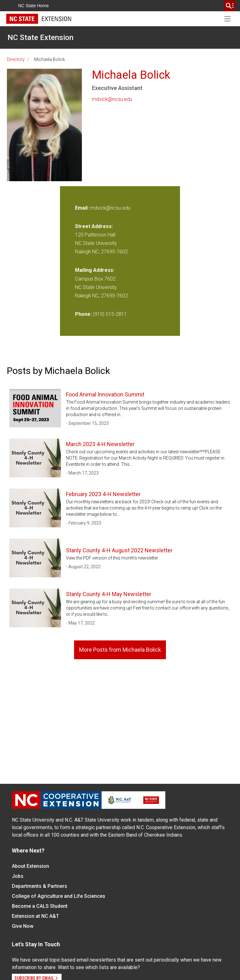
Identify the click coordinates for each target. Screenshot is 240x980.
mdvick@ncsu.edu (112, 99)
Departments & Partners (40, 886)
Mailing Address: (95, 270)
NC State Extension (40, 37)
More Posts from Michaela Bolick (120, 650)
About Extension (30, 866)
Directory (16, 59)
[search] (230, 6)
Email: (82, 208)
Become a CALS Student (40, 906)
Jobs (18, 876)
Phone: (83, 314)
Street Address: (94, 226)
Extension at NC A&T (35, 916)
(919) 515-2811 (110, 314)
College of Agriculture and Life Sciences (59, 896)
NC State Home (33, 6)
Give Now (23, 926)
